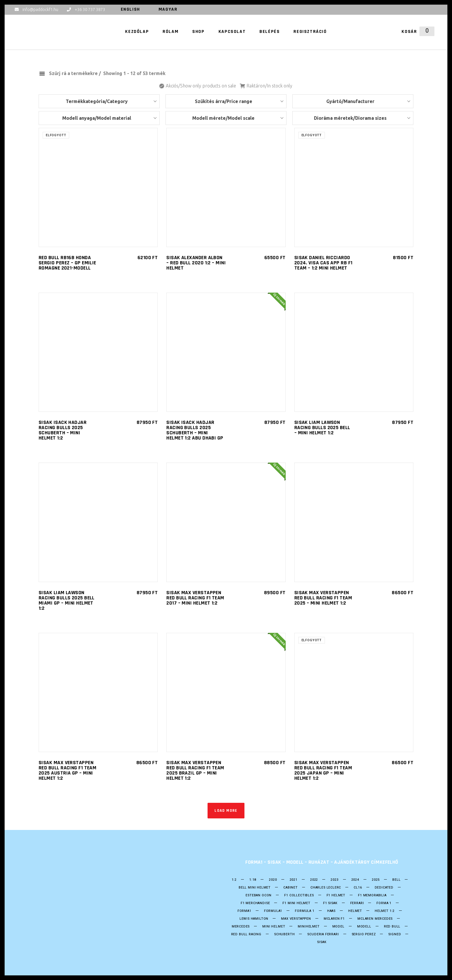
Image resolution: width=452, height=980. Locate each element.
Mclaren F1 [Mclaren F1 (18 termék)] (334, 919)
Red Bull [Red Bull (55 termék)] (392, 927)
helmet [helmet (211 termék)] (355, 911)
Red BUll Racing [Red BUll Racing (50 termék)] (246, 934)
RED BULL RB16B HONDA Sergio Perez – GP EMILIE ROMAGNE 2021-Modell (67, 263)
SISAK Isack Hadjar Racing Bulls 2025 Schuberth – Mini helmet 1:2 (63, 430)
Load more (226, 811)
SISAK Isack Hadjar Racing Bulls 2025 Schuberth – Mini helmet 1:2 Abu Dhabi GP (195, 430)
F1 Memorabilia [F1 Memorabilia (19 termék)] (372, 895)
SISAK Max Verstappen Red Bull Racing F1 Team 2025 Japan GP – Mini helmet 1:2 (323, 770)
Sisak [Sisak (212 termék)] (322, 942)
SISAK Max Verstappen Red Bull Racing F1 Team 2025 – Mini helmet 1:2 (323, 598)
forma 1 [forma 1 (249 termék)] (384, 903)
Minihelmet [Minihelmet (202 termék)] (309, 927)
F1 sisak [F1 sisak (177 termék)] (330, 903)
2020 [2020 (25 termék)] (273, 880)
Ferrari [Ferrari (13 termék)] (357, 903)
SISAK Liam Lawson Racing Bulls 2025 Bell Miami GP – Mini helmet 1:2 (67, 600)
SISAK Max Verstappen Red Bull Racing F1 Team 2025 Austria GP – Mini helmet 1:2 (67, 770)
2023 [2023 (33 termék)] (335, 880)
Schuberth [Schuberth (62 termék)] (284, 934)
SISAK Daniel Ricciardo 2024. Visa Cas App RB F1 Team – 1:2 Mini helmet (323, 263)
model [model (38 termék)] (338, 927)
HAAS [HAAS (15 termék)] (331, 911)
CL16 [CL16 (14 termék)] (358, 888)
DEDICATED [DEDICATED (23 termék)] (384, 888)
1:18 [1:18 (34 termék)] (253, 880)
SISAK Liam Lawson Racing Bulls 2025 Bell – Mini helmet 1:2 (322, 428)
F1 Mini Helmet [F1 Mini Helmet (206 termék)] (296, 903)
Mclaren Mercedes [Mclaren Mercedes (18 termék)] (375, 919)
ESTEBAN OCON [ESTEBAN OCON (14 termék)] (259, 895)
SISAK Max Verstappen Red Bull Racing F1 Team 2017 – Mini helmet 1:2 (195, 598)
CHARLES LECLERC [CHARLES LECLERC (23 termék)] (326, 888)
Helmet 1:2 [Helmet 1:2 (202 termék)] (385, 911)
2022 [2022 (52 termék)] (314, 880)
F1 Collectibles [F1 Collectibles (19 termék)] (299, 895)
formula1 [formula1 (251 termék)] (273, 911)
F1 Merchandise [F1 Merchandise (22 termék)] (255, 903)
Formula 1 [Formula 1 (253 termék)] (305, 911)
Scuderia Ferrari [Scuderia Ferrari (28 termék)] (323, 934)
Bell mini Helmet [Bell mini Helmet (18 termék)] (255, 888)
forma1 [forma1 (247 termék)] (244, 911)
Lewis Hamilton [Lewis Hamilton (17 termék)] (254, 919)
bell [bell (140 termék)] (396, 880)
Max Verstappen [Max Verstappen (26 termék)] (296, 919)
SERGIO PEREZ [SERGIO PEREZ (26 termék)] (364, 934)
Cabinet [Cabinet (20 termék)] (291, 888)
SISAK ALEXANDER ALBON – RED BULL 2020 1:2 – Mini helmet (196, 263)
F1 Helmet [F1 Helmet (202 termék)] (336, 895)
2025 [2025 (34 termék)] (376, 880)
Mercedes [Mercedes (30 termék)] (241, 927)
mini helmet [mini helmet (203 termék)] (274, 927)
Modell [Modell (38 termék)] (364, 927)
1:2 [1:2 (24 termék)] (234, 880)
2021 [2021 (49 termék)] (294, 880)
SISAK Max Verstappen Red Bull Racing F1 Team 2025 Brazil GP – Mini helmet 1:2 (195, 770)
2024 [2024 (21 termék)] (355, 880)
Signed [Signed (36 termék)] (395, 934)
